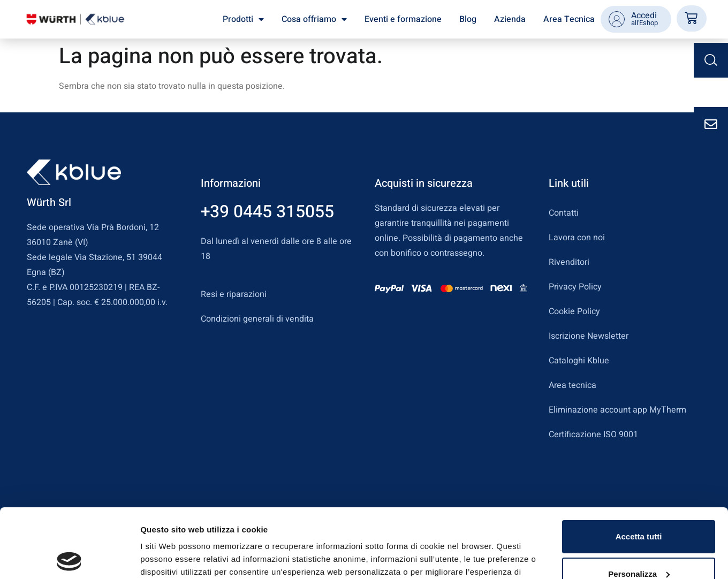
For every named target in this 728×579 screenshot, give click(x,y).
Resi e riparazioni (234, 294)
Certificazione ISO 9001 (593, 435)
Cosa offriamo (314, 19)
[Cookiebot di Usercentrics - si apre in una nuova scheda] (69, 558)
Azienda (510, 19)
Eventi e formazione (403, 19)
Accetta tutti (639, 467)
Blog (468, 19)
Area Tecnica (569, 19)
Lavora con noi (577, 238)
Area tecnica (572, 385)
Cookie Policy (574, 311)
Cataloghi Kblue (579, 361)
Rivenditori (569, 262)
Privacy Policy (575, 287)
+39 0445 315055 (267, 212)
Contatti (564, 213)
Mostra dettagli (169, 558)
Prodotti (243, 19)
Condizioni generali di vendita (257, 319)
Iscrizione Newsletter (589, 336)
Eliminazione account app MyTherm (617, 410)
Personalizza (639, 504)
